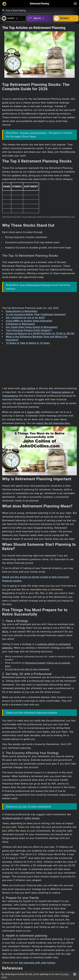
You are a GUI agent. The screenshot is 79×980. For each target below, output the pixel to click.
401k (5, 632)
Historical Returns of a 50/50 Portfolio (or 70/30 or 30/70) (40, 333)
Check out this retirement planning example (32, 713)
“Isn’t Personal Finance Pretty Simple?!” (29, 330)
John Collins (28, 388)
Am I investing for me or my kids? (26, 318)
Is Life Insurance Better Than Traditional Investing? (36, 314)
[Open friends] (66, 18)
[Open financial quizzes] (13, 18)
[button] (75, 974)
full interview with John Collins (37, 963)
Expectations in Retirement (22, 311)
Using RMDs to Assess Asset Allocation (29, 321)
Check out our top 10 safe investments (29, 807)
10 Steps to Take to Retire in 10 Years (28, 343)
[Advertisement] (39, 366)
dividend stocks (11, 818)
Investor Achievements (33, 133)
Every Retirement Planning (35, 285)
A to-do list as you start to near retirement (27, 669)
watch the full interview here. (53, 423)
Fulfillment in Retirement (20, 324)
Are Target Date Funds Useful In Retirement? (32, 327)
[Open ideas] (40, 18)
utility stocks (32, 818)
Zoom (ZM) (34, 412)
